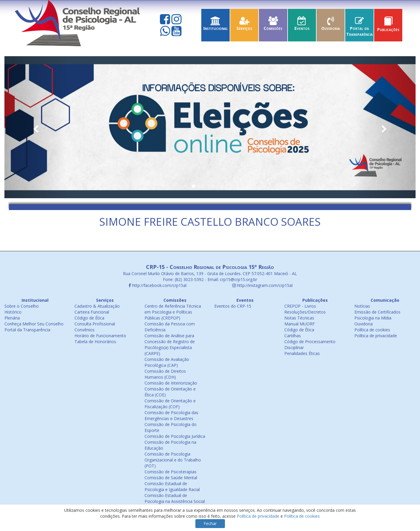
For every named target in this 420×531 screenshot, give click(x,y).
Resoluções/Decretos (305, 312)
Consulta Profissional (95, 324)
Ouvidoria (331, 25)
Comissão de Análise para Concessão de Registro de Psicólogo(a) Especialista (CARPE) (170, 344)
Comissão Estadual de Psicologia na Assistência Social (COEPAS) (175, 501)
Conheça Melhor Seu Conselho (34, 324)
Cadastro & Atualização (97, 306)
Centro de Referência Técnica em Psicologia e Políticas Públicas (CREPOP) (173, 312)
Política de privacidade (376, 336)
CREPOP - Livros (300, 306)
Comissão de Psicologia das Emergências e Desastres (171, 415)
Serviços (244, 25)
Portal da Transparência (359, 28)
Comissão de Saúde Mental (171, 478)
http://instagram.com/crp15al (262, 285)
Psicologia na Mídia (373, 318)
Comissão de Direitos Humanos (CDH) (165, 374)
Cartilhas (293, 336)
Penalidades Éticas (302, 353)
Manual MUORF (300, 324)
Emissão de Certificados (377, 312)
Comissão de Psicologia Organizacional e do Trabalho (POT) (173, 460)
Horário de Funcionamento (100, 336)
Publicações (388, 26)
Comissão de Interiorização (171, 383)
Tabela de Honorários (95, 342)
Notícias (362, 306)
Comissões (273, 25)
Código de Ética (89, 318)
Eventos (302, 25)
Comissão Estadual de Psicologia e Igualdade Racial (172, 486)
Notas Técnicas (299, 318)
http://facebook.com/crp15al (158, 285)
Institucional (215, 25)
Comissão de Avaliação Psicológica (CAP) (167, 362)
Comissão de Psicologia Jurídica (175, 436)
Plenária (12, 318)
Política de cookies (372, 330)
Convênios (85, 330)
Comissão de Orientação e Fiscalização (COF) (170, 404)
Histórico (13, 312)
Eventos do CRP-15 (233, 306)
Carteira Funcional (92, 312)
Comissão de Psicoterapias (171, 472)
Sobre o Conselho (22, 306)
